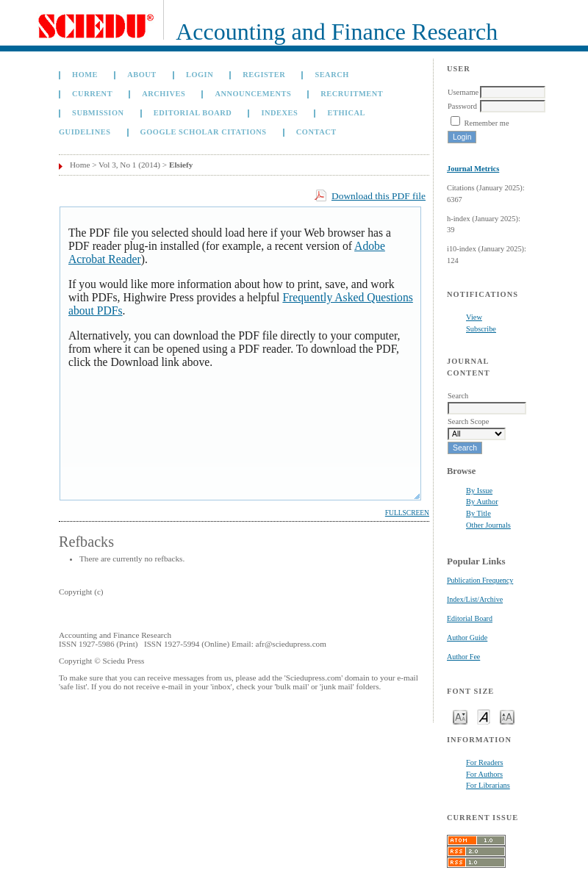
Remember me (487, 123)
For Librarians (488, 785)
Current (92, 94)
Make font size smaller (460, 716)
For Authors (484, 774)
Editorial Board (470, 618)
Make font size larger (507, 716)
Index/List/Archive (475, 599)
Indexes (279, 113)
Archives (164, 94)
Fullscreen (407, 513)
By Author (482, 502)
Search (331, 75)
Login (200, 75)
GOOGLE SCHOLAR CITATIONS (204, 132)
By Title (478, 513)
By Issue (479, 491)
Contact (316, 132)
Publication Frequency (480, 580)
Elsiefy (181, 165)
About (142, 75)
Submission (98, 113)
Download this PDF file (379, 196)
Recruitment (352, 94)
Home (85, 75)
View (474, 317)
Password (462, 106)
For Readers (485, 762)
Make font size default (484, 716)
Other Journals (488, 525)
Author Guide (467, 638)
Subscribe (481, 329)
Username (463, 92)
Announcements (253, 94)
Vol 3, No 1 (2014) (129, 165)
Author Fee (463, 657)
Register (264, 75)
